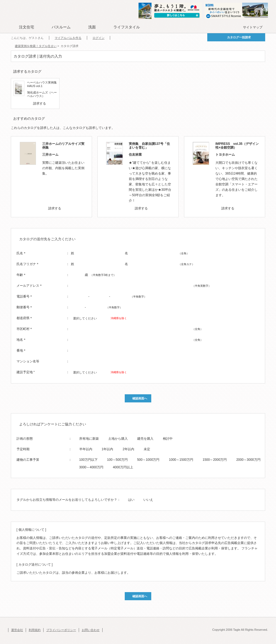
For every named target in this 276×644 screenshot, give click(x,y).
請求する (40, 104)
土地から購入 (118, 439)
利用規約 (35, 630)
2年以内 (128, 449)
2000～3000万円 (248, 460)
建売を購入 (145, 439)
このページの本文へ (22, 0)
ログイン (98, 38)
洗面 (92, 27)
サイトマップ (253, 27)
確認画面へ (140, 398)
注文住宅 (27, 27)
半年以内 (86, 449)
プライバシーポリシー (61, 630)
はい (131, 500)
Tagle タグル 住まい (28, 11)
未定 (147, 449)
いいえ (148, 500)
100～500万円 (117, 460)
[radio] (76, 438)
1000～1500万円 (181, 460)
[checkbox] (29, 104)
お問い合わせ (91, 630)
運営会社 (17, 630)
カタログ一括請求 (239, 37)
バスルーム (61, 27)
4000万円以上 (123, 467)
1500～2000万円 (215, 460)
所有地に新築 (89, 439)
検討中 (168, 439)
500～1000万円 (148, 460)
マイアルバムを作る (68, 38)
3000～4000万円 (91, 467)
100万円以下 (88, 460)
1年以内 (108, 449)
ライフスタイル (127, 27)
